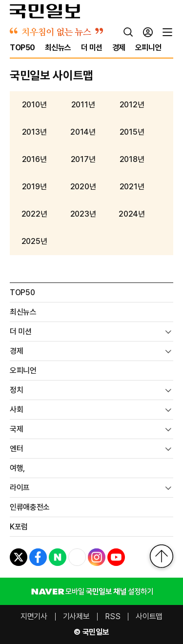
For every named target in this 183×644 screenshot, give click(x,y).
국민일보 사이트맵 (51, 75)
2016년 (34, 160)
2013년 (34, 132)
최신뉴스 (23, 312)
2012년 (132, 105)
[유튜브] (116, 557)
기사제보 (76, 616)
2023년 (83, 214)
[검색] (128, 32)
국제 (16, 429)
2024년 (132, 214)
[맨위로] (162, 556)
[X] (19, 557)
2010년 (34, 105)
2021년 (132, 187)
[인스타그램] (97, 557)
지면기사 (34, 616)
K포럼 (19, 527)
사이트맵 (149, 616)
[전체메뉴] (167, 32)
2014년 (83, 132)
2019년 (34, 187)
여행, (17, 468)
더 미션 (21, 332)
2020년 (83, 187)
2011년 (83, 105)
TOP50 (22, 292)
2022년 (34, 214)
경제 (16, 351)
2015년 (132, 132)
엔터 (16, 449)
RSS (112, 616)
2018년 (132, 160)
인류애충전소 (30, 507)
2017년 (83, 160)
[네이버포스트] (58, 557)
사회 (16, 410)
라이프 (20, 488)
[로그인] (148, 32)
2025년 (34, 241)
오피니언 (23, 371)
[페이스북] (38, 557)
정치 (16, 390)
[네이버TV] (77, 557)
